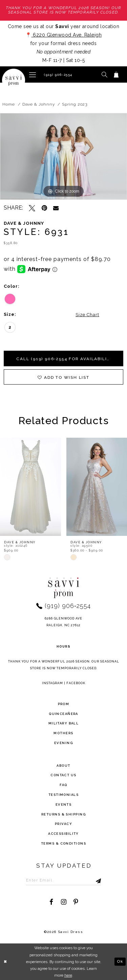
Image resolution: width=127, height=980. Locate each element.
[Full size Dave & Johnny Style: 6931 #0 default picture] (63, 156)
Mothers (63, 733)
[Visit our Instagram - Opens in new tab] (63, 902)
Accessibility (63, 834)
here (68, 975)
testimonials (63, 795)
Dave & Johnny (39, 104)
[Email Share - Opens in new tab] (56, 208)
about (63, 766)
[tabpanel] (63, 156)
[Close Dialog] (6, 962)
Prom (64, 704)
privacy (63, 824)
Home (9, 104)
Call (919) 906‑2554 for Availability (65, 359)
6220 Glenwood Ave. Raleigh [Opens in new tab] (67, 35)
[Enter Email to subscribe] (64, 880)
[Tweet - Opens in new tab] (32, 208)
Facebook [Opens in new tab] (76, 683)
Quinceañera (63, 714)
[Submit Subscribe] (92, 880)
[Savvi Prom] (14, 80)
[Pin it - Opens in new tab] (44, 208)
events (64, 804)
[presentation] (30, 487)
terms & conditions (63, 843)
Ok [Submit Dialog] (120, 961)
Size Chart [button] (87, 315)
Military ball (64, 724)
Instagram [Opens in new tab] (52, 683)
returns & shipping (63, 814)
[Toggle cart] (116, 74)
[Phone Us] (57, 74)
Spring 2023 (75, 104)
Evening (63, 743)
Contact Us (63, 775)
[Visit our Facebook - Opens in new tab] (51, 902)
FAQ (63, 785)
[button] (33, 74)
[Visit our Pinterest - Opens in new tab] (76, 902)
